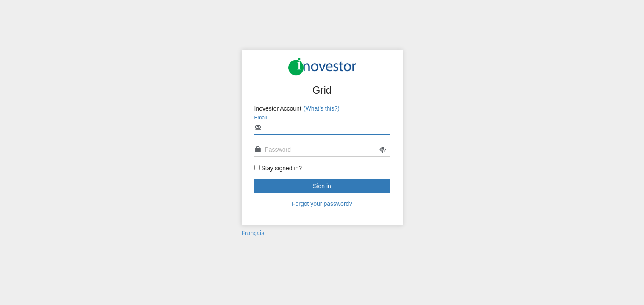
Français (253, 233)
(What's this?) (322, 108)
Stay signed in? (282, 168)
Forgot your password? (322, 204)
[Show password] (383, 150)
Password (278, 150)
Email (261, 118)
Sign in (322, 186)
